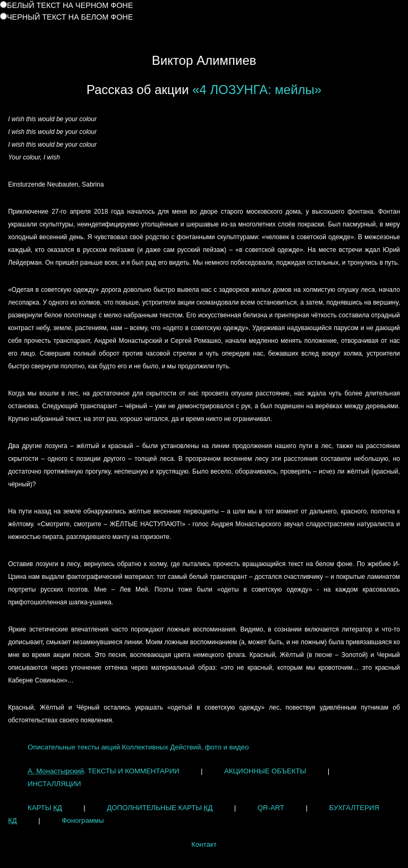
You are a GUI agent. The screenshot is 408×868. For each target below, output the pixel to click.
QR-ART (271, 808)
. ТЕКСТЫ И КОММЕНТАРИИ (103, 771)
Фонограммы (83, 820)
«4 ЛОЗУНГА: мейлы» (257, 90)
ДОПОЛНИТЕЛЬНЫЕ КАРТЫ (160, 808)
